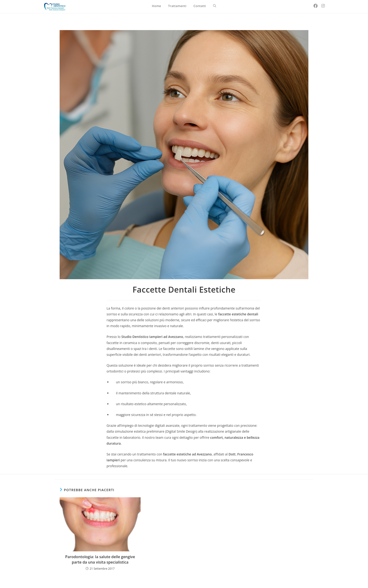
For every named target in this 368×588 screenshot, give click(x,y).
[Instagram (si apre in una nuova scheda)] (323, 6)
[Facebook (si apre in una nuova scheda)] (316, 6)
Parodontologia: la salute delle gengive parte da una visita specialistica (100, 559)
